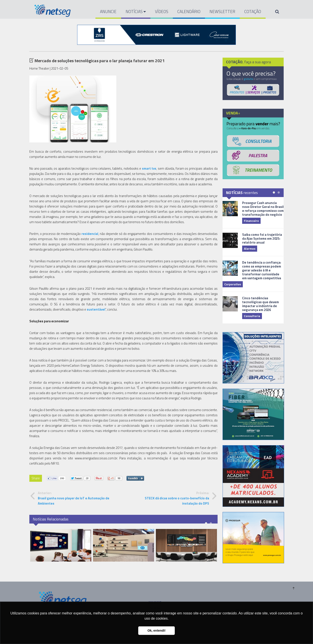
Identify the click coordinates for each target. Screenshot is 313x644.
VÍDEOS (162, 11)
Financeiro (251, 221)
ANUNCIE (108, 11)
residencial (90, 234)
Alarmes (250, 248)
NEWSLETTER (222, 11)
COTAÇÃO (253, 11)
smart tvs (149, 168)
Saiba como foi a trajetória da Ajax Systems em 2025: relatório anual (262, 238)
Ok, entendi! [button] (156, 631)
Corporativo (233, 284)
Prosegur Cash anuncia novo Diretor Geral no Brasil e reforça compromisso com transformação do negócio (263, 209)
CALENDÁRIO (189, 11)
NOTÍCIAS (136, 11)
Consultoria (252, 316)
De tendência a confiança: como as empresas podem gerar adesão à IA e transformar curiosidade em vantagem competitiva (262, 270)
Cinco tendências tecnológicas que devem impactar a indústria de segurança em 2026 (261, 304)
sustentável (96, 309)
